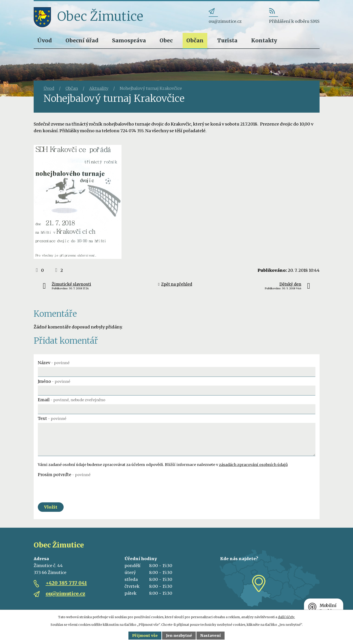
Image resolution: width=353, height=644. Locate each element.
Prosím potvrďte (64, 475)
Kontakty (264, 40)
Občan (195, 40)
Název (54, 363)
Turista (227, 40)
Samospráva (129, 40)
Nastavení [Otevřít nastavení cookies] (211, 635)
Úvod (45, 40)
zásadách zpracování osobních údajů (253, 465)
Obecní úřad (82, 40)
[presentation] (73, 488)
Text (52, 418)
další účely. (286, 617)
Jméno (54, 381)
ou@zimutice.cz (65, 594)
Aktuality (99, 88)
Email (72, 400)
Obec (166, 40)
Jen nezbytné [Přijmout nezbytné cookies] (179, 635)
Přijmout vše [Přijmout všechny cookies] (145, 635)
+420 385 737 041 (66, 583)
